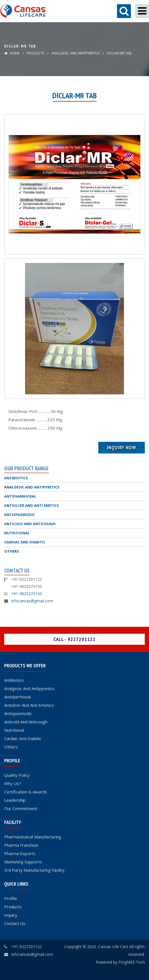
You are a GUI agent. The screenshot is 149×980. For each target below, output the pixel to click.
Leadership (15, 800)
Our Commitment (21, 808)
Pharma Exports (20, 853)
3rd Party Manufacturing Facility (34, 870)
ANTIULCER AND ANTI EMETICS (32, 505)
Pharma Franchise (21, 845)
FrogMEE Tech (132, 962)
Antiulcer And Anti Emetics (29, 705)
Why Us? (13, 783)
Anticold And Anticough (26, 722)
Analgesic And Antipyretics (29, 688)
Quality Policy (17, 775)
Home (12, 53)
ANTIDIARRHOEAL (20, 496)
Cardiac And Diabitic (23, 738)
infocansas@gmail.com (32, 601)
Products (36, 53)
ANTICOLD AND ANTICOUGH (30, 524)
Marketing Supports (23, 862)
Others (11, 747)
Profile (11, 898)
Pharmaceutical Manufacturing (33, 837)
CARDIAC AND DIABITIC (25, 542)
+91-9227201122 (26, 947)
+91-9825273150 (26, 594)
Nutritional (14, 730)
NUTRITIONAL (17, 533)
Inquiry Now (122, 448)
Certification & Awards (26, 792)
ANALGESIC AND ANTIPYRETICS (75, 53)
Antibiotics (14, 680)
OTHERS (12, 551)
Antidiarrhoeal (17, 697)
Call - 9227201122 (74, 639)
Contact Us (15, 923)
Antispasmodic (18, 713)
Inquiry (11, 915)
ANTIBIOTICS (16, 478)
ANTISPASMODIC (19, 515)
